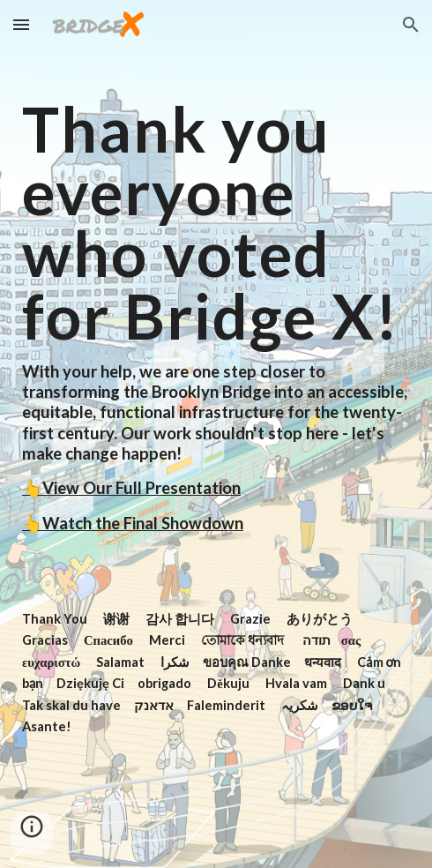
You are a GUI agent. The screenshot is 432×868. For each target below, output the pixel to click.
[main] (216, 434)
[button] (21, 24)
